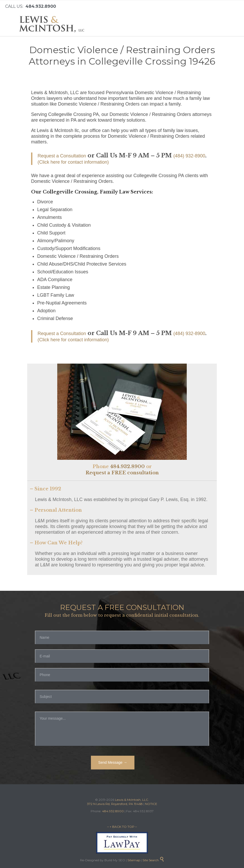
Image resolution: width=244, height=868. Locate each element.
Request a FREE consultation (122, 473)
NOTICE (151, 804)
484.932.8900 (127, 467)
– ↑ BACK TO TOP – (122, 827)
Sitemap (133, 860)
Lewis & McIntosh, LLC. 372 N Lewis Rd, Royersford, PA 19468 (118, 802)
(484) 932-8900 (189, 156)
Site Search (153, 860)
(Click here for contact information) (73, 162)
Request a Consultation (62, 156)
